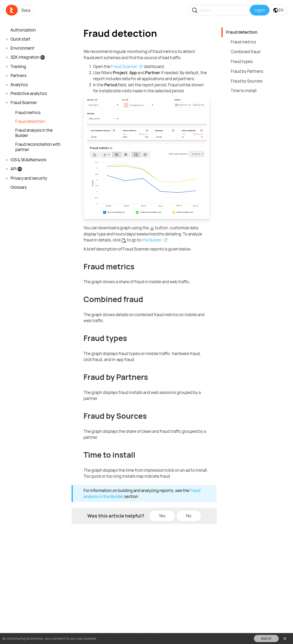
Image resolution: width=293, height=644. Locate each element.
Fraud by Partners (247, 71)
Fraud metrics (243, 42)
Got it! (266, 638)
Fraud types (242, 61)
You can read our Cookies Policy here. (128, 638)
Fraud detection (242, 32)
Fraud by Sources (247, 81)
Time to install (244, 91)
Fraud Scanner (124, 66)
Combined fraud (246, 52)
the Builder (152, 240)
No (189, 516)
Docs (26, 10)
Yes (162, 516)
